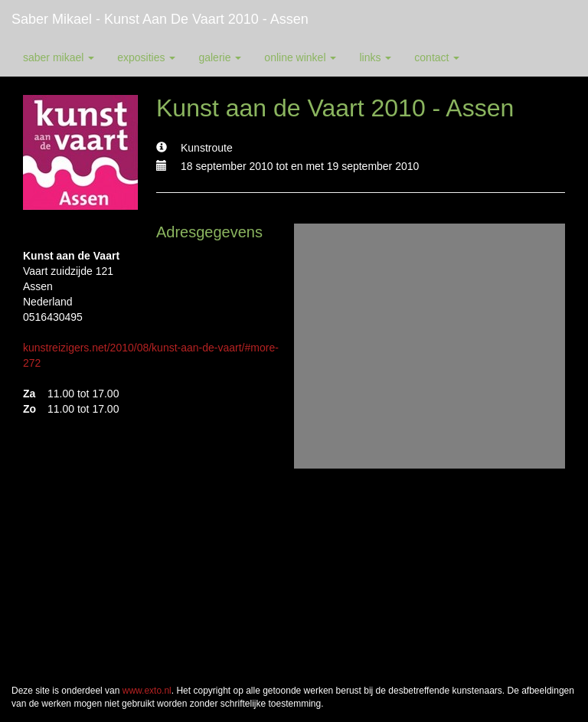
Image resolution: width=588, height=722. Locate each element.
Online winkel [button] (300, 57)
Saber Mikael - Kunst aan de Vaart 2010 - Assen (160, 19)
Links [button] (375, 57)
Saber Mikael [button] (59, 57)
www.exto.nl (147, 691)
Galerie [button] (220, 57)
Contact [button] (437, 57)
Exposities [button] (146, 57)
